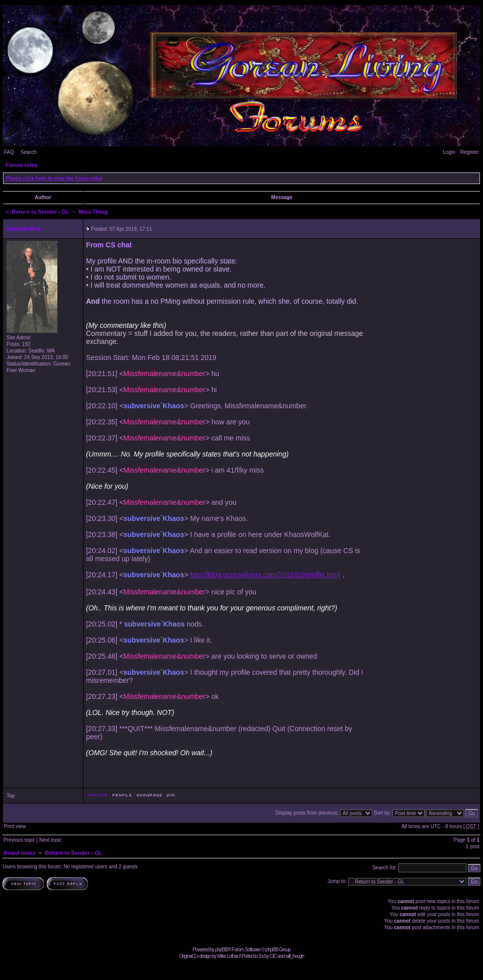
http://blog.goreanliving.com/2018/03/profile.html (265, 575)
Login (449, 152)
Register (470, 152)
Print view (15, 826)
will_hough (295, 956)
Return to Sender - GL (41, 212)
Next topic (50, 840)
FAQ (9, 152)
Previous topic (19, 840)
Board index (20, 853)
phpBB (221, 950)
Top (11, 796)
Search (29, 152)
